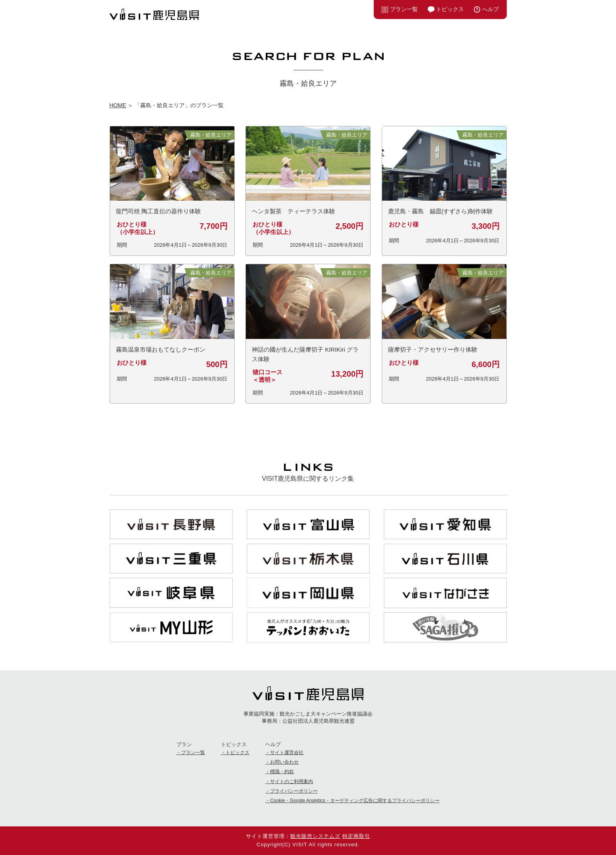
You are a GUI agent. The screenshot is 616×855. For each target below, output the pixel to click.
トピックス (450, 9)
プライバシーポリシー (294, 791)
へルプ (490, 9)
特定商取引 (356, 836)
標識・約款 (282, 772)
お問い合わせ (284, 762)
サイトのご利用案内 (292, 781)
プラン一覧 (404, 9)
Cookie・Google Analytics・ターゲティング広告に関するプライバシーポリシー (355, 801)
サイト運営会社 (287, 752)
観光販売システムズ (315, 836)
